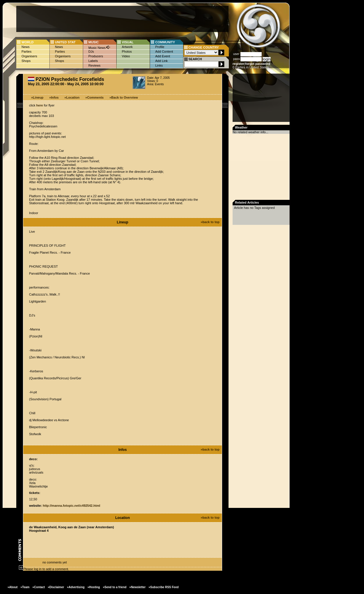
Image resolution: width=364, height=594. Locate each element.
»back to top (210, 222)
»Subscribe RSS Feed (164, 587)
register (238, 64)
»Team (25, 587)
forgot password (258, 64)
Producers (96, 56)
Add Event (163, 56)
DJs (91, 51)
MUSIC (93, 42)
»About (13, 587)
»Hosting (94, 587)
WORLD (28, 42)
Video (126, 56)
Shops (26, 61)
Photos (127, 51)
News (26, 47)
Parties (26, 51)
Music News (99, 47)
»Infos (54, 97)
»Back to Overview (124, 97)
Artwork (127, 47)
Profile (160, 47)
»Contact (39, 587)
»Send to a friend (115, 587)
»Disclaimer (56, 587)
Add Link (162, 61)
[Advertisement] (122, 19)
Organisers (29, 56)
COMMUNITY (165, 42)
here (39, 105)
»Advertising (76, 587)
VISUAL (128, 42)
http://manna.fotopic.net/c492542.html (71, 506)
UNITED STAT (65, 42)
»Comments (95, 97)
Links (159, 65)
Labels (93, 61)
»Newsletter (138, 587)
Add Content (164, 51)
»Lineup (37, 97)
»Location (72, 97)
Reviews (94, 65)
